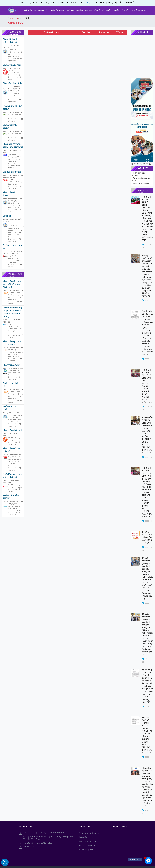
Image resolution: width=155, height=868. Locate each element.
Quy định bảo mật (87, 846)
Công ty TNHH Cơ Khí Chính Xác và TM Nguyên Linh (13, 503)
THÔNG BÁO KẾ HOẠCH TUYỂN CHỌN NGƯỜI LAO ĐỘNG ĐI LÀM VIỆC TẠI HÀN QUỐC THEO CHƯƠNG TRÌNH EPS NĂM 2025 (147, 735)
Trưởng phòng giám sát (13, 247)
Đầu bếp (7, 216)
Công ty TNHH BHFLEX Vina (13, 290)
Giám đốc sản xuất (12, 65)
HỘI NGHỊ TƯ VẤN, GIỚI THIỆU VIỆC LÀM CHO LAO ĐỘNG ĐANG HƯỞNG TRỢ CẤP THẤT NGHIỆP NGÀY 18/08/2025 (147, 386)
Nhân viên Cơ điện (11, 365)
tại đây (33, 3)
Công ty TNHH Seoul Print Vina (12, 434)
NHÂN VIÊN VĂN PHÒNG (11, 497)
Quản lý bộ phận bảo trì (11, 385)
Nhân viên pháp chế (12, 430)
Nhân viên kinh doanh (10, 194)
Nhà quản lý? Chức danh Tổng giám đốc (13, 146)
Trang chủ (13, 18)
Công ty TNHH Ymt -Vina (12, 413)
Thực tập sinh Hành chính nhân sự (12, 476)
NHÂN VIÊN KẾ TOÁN (10, 408)
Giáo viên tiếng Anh (12, 83)
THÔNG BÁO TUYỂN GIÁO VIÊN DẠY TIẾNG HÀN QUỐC (147, 537)
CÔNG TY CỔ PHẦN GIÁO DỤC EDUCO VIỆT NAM (12, 88)
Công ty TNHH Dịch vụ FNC (12, 112)
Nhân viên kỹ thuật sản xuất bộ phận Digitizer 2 (12, 284)
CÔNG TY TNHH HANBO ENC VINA (11, 47)
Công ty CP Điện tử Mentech (13, 368)
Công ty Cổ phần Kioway (12, 455)
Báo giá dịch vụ (86, 837)
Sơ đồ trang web (86, 850)
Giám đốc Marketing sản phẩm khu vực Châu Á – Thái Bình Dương (13, 312)
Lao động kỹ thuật (12, 172)
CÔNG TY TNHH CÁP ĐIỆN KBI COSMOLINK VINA (12, 253)
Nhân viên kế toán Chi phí (12, 450)
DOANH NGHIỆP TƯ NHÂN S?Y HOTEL (12, 220)
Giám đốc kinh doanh (10, 126)
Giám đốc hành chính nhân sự (10, 41)
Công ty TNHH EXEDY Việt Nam (12, 151)
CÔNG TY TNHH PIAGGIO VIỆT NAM (12, 321)
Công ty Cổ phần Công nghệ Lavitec (11, 481)
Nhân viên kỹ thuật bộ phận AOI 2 (12, 343)
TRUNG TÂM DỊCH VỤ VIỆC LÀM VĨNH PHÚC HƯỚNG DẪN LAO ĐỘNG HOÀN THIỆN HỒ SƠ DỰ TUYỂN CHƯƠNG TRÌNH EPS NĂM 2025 (147, 435)
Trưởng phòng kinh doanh (12, 107)
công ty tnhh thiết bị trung (12, 199)
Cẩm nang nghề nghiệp (89, 833)
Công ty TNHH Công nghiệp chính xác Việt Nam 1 (13, 176)
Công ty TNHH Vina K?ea (11, 68)
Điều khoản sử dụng (88, 841)
